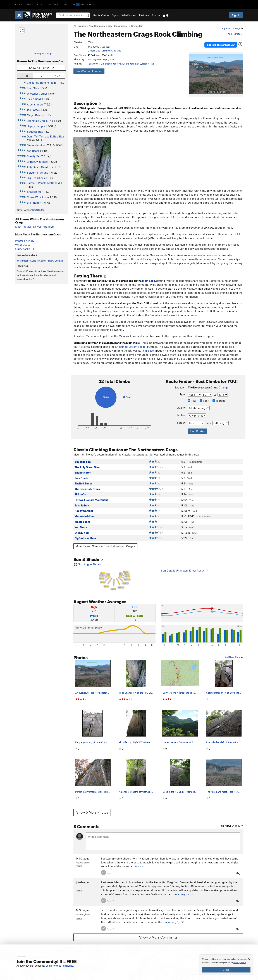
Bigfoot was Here (37, 162)
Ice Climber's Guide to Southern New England (40, 261)
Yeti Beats (33, 151)
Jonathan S (136, 64)
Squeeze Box (35, 132)
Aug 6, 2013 (178, 918)
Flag (238, 869)
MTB (30, 4)
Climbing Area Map (42, 53)
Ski (65, 4)
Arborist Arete (35, 104)
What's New (129, 15)
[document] (226, 965)
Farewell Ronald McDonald (43, 183)
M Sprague (93, 59)
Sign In (236, 15)
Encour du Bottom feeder (42, 83)
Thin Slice (33, 88)
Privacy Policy (240, 963)
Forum (156, 15)
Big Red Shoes (36, 178)
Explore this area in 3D (226, 43)
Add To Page (235, 34)
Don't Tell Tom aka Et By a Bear (46, 136)
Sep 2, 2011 (140, 862)
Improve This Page (232, 28)
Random (49, 226)
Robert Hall (148, 64)
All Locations (80, 26)
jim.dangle (82, 878)
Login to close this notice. (60, 966)
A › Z (57, 76)
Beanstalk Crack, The (40, 121)
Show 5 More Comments (158, 933)
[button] (193, 70)
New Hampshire (97, 26)
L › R (25, 76)
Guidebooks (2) (25, 249)
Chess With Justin (38, 197)
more (176, 890)
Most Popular (23, 226)
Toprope (219, 397)
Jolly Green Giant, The (40, 167)
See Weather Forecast (89, 71)
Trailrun (53, 4)
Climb (19, 4)
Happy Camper (36, 126)
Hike (40, 4)
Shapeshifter (35, 192)
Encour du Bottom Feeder (130, 342)
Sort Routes (38, 210)
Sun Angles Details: (114, 573)
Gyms (115, 15)
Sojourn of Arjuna (38, 173)
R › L (41, 76)
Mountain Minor (37, 145)
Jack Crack (34, 110)
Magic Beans (35, 115)
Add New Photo (234, 653)
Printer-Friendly (25, 241)
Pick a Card (34, 99)
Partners (144, 15)
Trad (192, 397)
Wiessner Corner (37, 93)
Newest (38, 226)
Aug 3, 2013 (187, 890)
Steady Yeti (34, 156)
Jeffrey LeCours (121, 64)
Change (224, 383)
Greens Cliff (137, 26)
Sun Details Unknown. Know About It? (184, 566)
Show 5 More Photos (92, 808)
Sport (204, 397)
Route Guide (101, 15)
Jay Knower (94, 64)
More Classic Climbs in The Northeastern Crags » (106, 542)
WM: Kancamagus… (118, 26)
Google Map (94, 51)
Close (226, 970)
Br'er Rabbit (34, 203)
